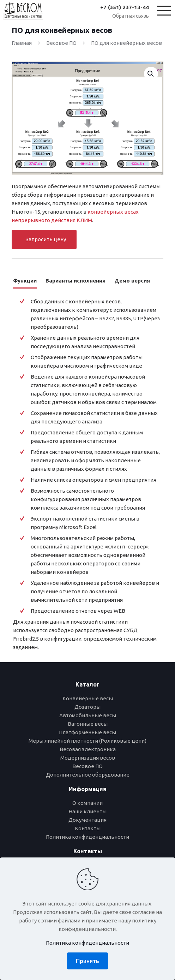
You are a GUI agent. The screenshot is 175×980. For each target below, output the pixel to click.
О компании (87, 803)
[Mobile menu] (160, 10)
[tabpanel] (87, 475)
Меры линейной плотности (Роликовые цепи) (87, 741)
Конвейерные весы (88, 698)
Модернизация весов (88, 758)
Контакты (88, 828)
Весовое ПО (61, 43)
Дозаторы (87, 707)
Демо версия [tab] (132, 281)
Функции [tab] (25, 281)
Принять (87, 961)
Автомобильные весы (88, 715)
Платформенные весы (87, 732)
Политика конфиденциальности (87, 837)
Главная (22, 43)
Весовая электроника (88, 749)
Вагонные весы (88, 724)
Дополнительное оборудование (88, 775)
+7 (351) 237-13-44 (125, 7)
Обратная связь (131, 16)
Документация (87, 820)
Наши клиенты (87, 811)
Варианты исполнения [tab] (76, 281)
